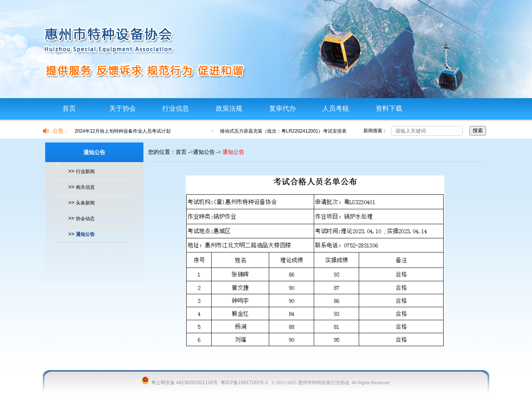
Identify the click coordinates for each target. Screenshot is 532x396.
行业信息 (176, 109)
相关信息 (85, 187)
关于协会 (123, 109)
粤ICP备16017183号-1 (244, 383)
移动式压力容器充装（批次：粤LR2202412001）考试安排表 (283, 131)
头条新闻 (85, 203)
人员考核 (336, 109)
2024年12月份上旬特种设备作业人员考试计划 (123, 131)
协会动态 (85, 219)
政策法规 (229, 109)
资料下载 (389, 109)
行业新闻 (85, 172)
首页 (69, 109)
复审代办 (283, 109)
